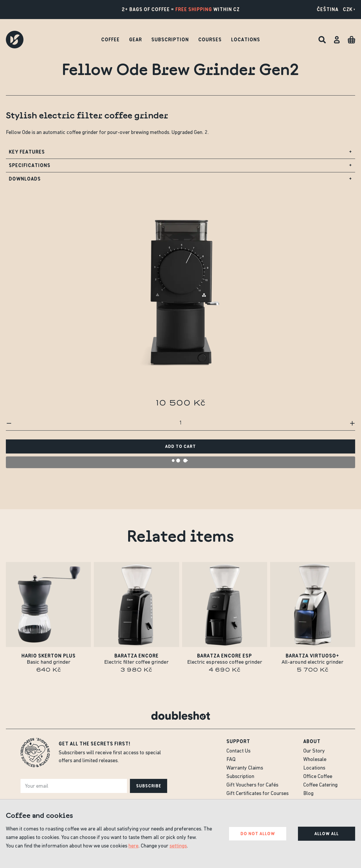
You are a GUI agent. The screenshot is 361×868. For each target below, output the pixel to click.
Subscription (170, 40)
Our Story (314, 751)
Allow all (327, 834)
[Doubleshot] (15, 40)
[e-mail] (74, 786)
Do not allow (258, 834)
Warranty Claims (245, 768)
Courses (210, 40)
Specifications (180, 167)
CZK (349, 9)
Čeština (328, 9)
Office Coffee (318, 777)
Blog (308, 794)
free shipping (194, 9)
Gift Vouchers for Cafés (252, 785)
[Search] (322, 40)
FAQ (231, 760)
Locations (246, 40)
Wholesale (315, 760)
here (133, 846)
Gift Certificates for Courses (257, 794)
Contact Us (238, 751)
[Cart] (351, 40)
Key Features (180, 153)
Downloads (180, 180)
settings (178, 846)
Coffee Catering (320, 785)
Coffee (110, 40)
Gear (135, 40)
